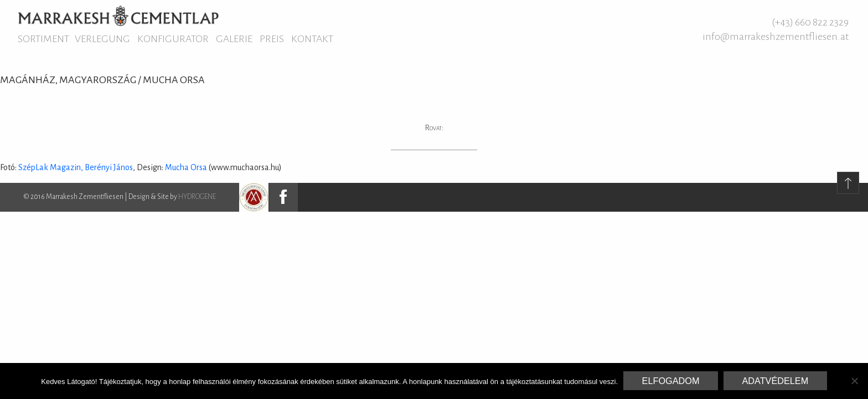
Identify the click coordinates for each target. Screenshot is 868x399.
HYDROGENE (197, 197)
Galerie (234, 39)
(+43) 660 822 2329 (810, 22)
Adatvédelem (775, 381)
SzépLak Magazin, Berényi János (76, 167)
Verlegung (102, 39)
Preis (272, 39)
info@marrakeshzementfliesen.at (776, 37)
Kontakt (312, 39)
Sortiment (43, 39)
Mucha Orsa (187, 167)
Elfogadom (671, 381)
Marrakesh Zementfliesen (118, 16)
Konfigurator (173, 39)
